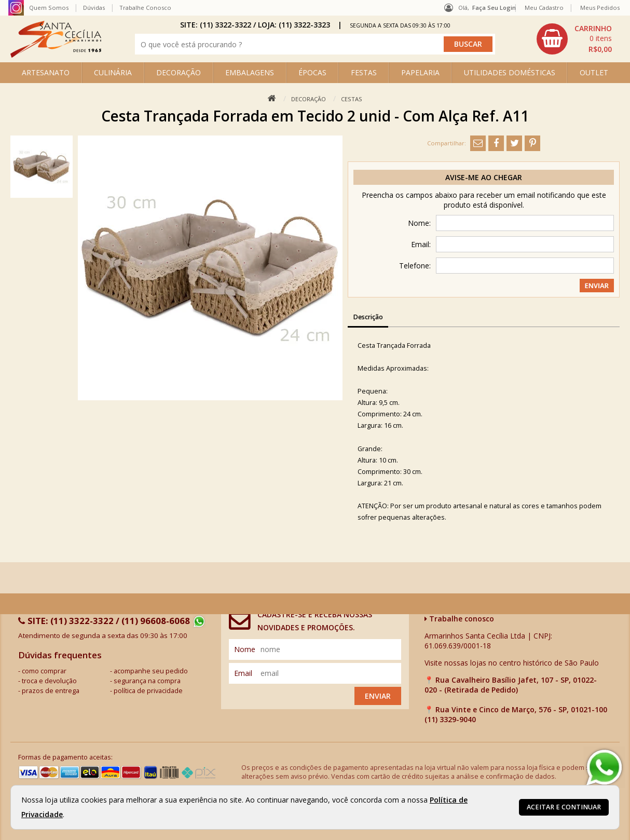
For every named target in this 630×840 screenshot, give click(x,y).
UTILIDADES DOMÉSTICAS (510, 72)
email (243, 673)
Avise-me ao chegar (484, 177)
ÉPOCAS (312, 72)
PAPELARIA (420, 72)
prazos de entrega (51, 691)
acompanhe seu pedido (151, 671)
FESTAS (364, 72)
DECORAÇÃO (179, 72)
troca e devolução (49, 681)
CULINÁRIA (113, 72)
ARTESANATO (46, 72)
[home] (56, 55)
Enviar (378, 696)
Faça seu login (494, 8)
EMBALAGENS (250, 72)
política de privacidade (148, 691)
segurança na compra (147, 681)
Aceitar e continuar (564, 807)
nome (245, 649)
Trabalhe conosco (459, 619)
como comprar (44, 671)
